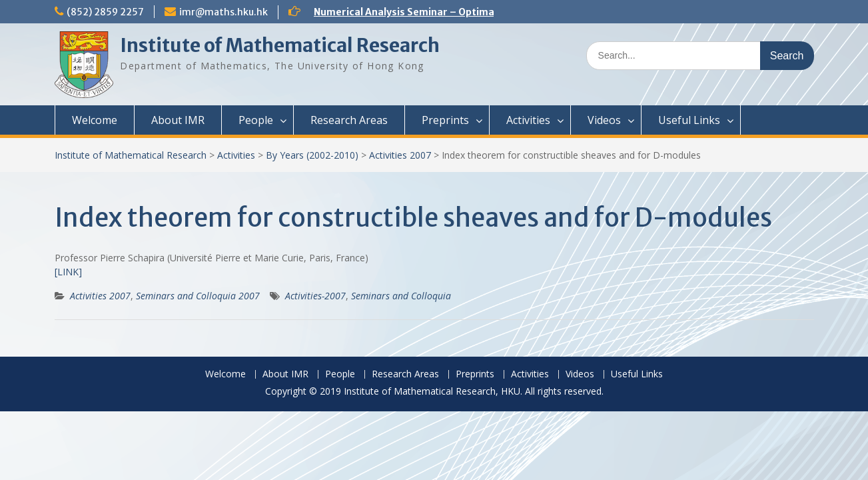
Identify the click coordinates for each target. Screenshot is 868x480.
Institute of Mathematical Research (280, 45)
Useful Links (689, 120)
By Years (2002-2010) (312, 155)
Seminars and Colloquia (401, 296)
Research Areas (349, 120)
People (256, 120)
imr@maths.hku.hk (223, 12)
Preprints (445, 120)
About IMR (178, 120)
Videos (604, 120)
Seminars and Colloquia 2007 (198, 296)
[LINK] (68, 272)
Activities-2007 (315, 296)
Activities (528, 120)
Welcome (95, 120)
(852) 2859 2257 (105, 12)
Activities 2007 (400, 155)
